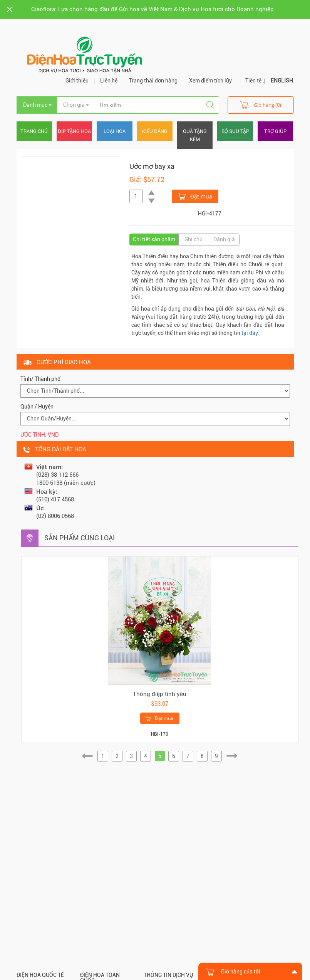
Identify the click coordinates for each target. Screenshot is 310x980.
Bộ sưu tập (235, 131)
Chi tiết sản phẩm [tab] (154, 239)
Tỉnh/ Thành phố (40, 379)
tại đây (250, 333)
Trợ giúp (275, 131)
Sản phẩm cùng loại (80, 538)
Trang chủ (34, 131)
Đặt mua (195, 196)
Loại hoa (115, 131)
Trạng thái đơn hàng (153, 81)
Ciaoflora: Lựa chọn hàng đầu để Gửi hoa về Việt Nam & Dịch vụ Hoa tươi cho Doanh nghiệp (152, 9)
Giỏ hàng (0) (261, 105)
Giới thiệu (77, 81)
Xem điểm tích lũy (210, 81)
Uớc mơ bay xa (152, 166)
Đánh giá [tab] (224, 239)
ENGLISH (282, 81)
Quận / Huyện (37, 407)
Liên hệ (109, 81)
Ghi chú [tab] (194, 239)
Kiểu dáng (155, 131)
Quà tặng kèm (195, 135)
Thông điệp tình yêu (160, 694)
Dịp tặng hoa (74, 131)
